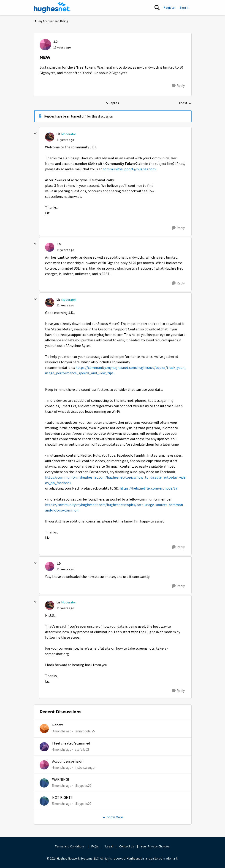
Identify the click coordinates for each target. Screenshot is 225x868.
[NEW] (65, 140)
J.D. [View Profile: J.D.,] (56, 42)
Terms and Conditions (70, 846)
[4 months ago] (62, 749)
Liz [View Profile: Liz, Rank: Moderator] (58, 134)
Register (170, 7)
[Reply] (178, 86)
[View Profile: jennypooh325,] (44, 729)
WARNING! (61, 780)
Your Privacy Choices (155, 846)
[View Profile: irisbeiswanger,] (44, 765)
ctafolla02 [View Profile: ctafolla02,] (82, 749)
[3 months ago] (62, 731)
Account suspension (68, 761)
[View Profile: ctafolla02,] (44, 747)
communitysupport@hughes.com (129, 169)
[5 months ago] (62, 786)
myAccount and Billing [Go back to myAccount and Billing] (51, 21)
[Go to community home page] (52, 8)
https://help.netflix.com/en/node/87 (149, 488)
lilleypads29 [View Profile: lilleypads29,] (83, 786)
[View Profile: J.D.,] (45, 45)
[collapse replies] (35, 134)
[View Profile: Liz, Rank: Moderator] (50, 137)
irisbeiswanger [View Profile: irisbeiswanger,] (85, 768)
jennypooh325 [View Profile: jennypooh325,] (85, 731)
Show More (112, 817)
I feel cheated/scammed (71, 743)
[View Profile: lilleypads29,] (44, 783)
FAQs (95, 846)
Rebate (58, 725)
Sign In (184, 7)
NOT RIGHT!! (62, 798)
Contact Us (127, 846)
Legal (109, 846)
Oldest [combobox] (185, 103)
